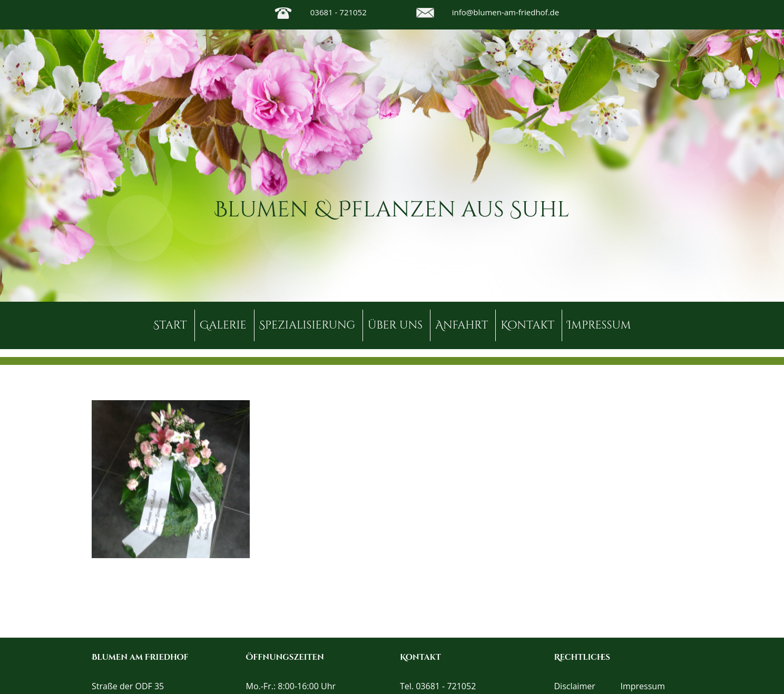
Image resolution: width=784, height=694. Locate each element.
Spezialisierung (307, 325)
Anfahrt (462, 325)
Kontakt (527, 325)
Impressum (599, 325)
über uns (395, 325)
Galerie (223, 325)
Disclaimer (575, 686)
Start (170, 325)
